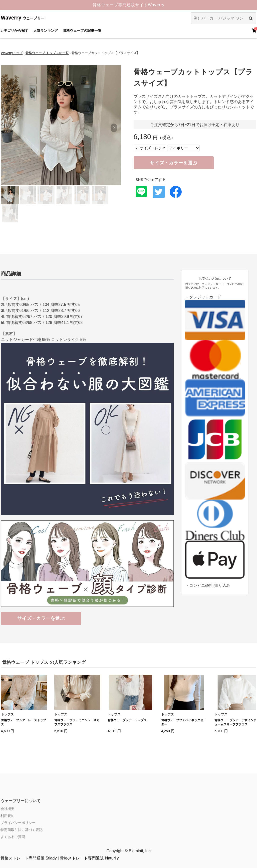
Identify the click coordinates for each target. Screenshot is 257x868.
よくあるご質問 (13, 837)
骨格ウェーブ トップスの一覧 (47, 53)
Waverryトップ (12, 53)
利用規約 (8, 816)
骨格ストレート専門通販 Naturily (89, 858)
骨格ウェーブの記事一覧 (82, 31)
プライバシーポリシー (18, 823)
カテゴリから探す (14, 31)
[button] (114, 128)
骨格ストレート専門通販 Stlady (29, 858)
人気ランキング (46, 31)
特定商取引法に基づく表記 (22, 830)
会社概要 (8, 809)
